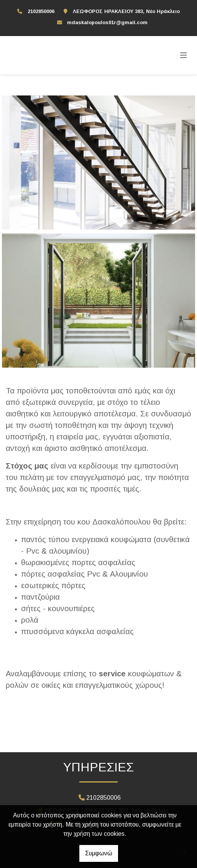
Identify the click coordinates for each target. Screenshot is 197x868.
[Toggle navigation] (184, 55)
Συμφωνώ (99, 853)
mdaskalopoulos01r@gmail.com (107, 22)
